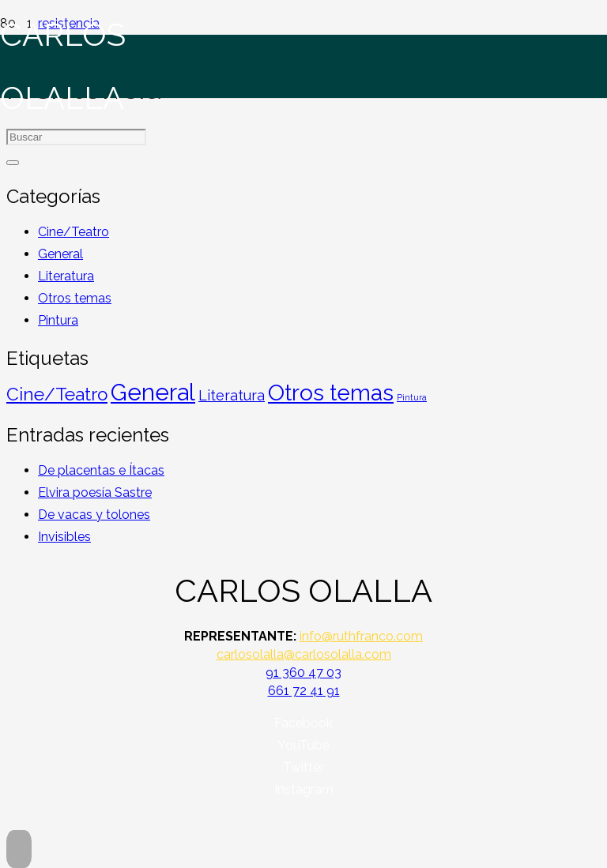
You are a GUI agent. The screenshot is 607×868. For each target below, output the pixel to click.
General (60, 254)
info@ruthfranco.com (361, 636)
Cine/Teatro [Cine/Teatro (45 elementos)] (57, 394)
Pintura (58, 320)
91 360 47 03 (303, 673)
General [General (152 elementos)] (153, 392)
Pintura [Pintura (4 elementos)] (412, 397)
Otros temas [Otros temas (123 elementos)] (331, 393)
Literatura (66, 276)
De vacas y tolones (94, 515)
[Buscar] (13, 163)
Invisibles (64, 537)
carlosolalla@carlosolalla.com (304, 654)
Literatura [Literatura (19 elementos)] (232, 395)
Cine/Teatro (74, 232)
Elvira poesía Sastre (95, 492)
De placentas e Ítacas (101, 470)
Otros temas (75, 298)
